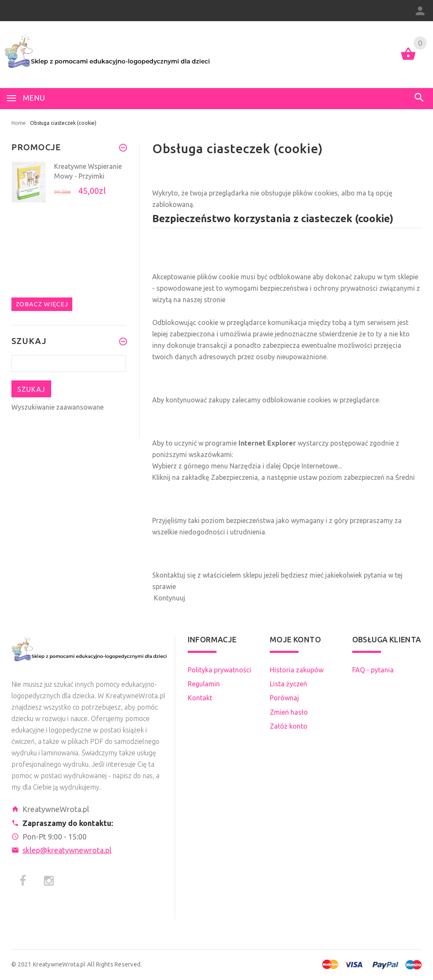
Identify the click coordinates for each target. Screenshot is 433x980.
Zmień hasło (289, 712)
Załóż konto (289, 726)
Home (19, 123)
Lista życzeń (288, 684)
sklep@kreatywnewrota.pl (67, 850)
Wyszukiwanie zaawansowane (58, 407)
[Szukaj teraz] (69, 363)
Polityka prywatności (219, 670)
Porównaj (284, 698)
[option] (69, 187)
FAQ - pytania (373, 670)
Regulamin (204, 684)
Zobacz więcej (42, 304)
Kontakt (200, 698)
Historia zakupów (297, 670)
